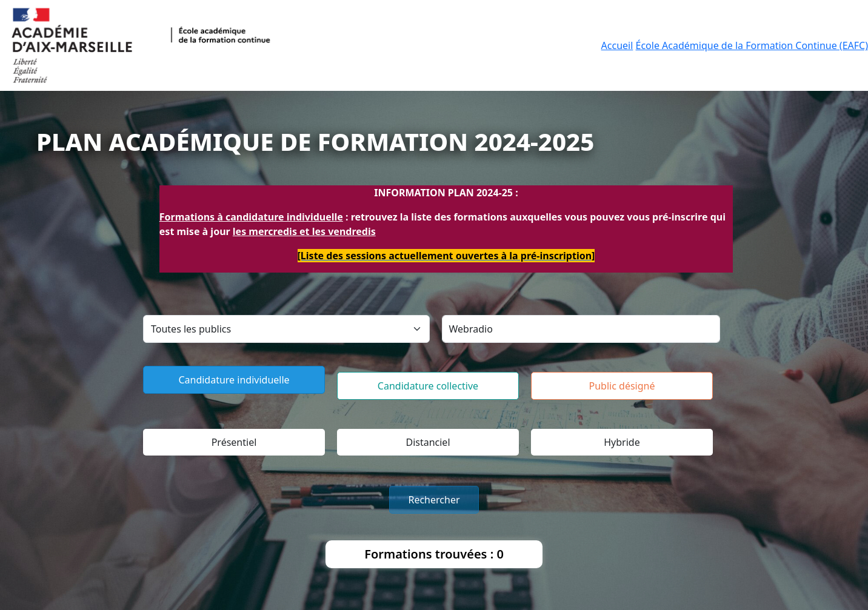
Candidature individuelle (234, 380)
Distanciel (428, 442)
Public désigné (622, 386)
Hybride (622, 442)
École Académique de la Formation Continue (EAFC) (752, 45)
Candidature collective (428, 386)
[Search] (581, 329)
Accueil (617, 45)
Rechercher (434, 500)
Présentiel (234, 442)
